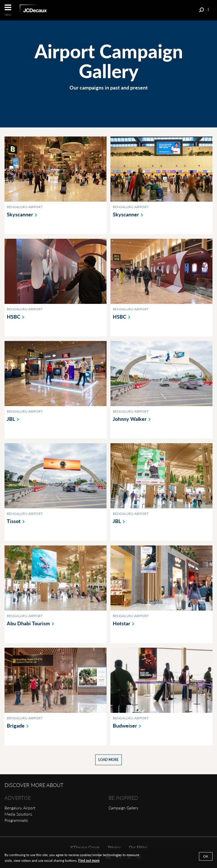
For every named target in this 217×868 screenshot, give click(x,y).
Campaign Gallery (123, 808)
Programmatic (16, 820)
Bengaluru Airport (20, 808)
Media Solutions (18, 814)
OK (206, 856)
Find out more (89, 860)
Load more (108, 760)
